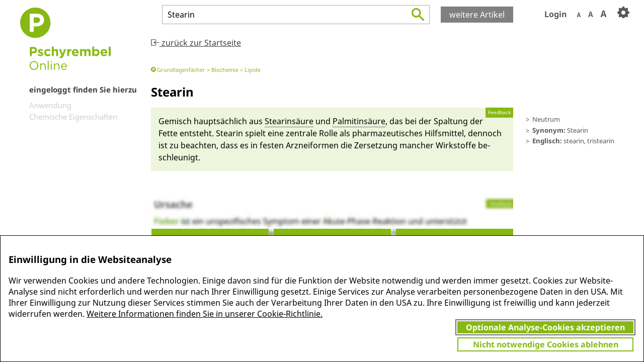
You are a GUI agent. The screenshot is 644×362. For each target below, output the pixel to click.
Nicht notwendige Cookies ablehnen (546, 344)
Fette (168, 133)
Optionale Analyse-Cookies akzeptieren (545, 327)
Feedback (499, 112)
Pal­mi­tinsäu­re (359, 121)
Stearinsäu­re (289, 121)
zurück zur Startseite (196, 43)
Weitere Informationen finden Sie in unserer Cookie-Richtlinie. (205, 314)
